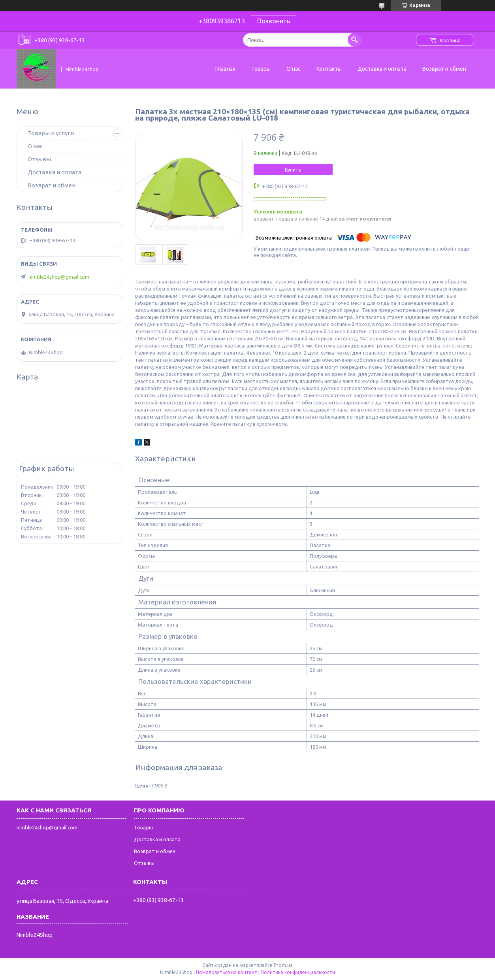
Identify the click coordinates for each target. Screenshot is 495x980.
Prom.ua (283, 965)
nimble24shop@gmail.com (59, 277)
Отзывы (39, 159)
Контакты (329, 69)
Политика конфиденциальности (298, 972)
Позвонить (274, 21)
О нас (294, 69)
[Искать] (355, 40)
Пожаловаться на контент (227, 972)
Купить (293, 170)
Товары (261, 69)
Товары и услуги (51, 133)
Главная (225, 69)
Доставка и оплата (382, 69)
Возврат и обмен (444, 69)
